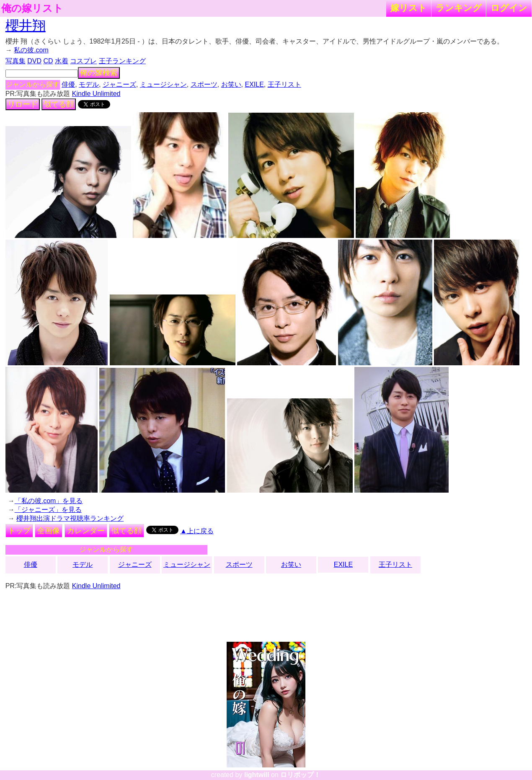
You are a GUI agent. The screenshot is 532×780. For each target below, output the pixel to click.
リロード (23, 104)
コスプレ (83, 61)
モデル (89, 84)
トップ (19, 531)
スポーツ (204, 84)
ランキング (459, 8)
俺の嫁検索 (99, 73)
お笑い (231, 84)
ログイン (509, 8)
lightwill (257, 775)
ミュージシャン (163, 84)
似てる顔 (59, 104)
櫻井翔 (26, 26)
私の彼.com (31, 50)
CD (48, 61)
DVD (34, 61)
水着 (62, 61)
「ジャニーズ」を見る (48, 510)
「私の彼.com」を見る (49, 501)
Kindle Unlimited (96, 94)
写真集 (15, 61)
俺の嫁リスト (32, 8)
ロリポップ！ (300, 775)
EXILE (254, 84)
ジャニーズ (119, 84)
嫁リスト (409, 8)
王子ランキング (122, 61)
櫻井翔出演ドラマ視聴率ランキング (70, 518)
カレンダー (86, 531)
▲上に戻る (197, 531)
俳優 (68, 84)
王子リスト (284, 84)
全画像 (49, 531)
